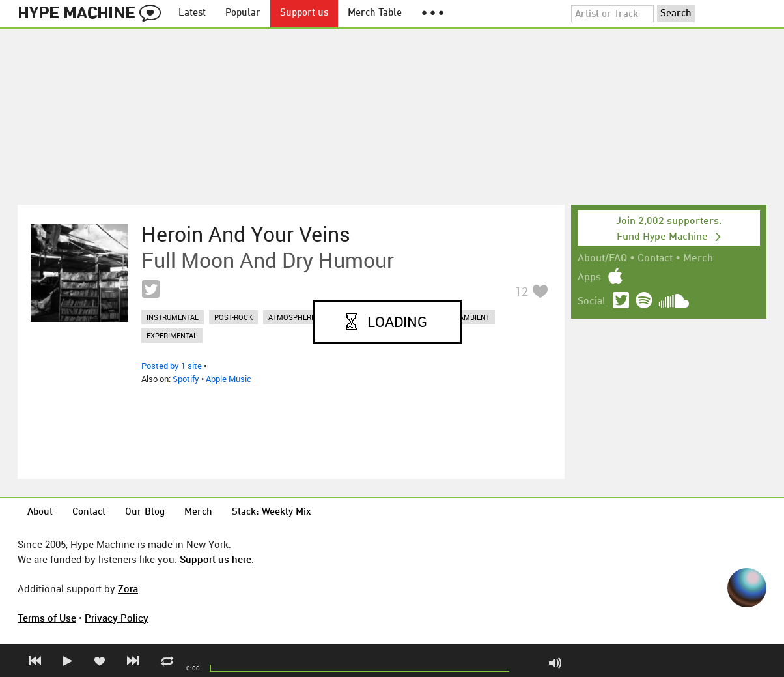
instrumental (173, 317)
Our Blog (145, 512)
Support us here (216, 559)
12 (522, 291)
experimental (172, 335)
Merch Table (375, 13)
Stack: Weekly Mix (272, 512)
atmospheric (293, 317)
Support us (304, 13)
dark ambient (464, 317)
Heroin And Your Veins (246, 234)
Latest (192, 13)
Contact (655, 259)
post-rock (233, 317)
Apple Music (229, 379)
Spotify (186, 379)
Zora (128, 588)
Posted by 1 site (172, 366)
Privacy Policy (117, 618)
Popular (243, 13)
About (40, 512)
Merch (698, 259)
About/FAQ (602, 259)
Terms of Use (47, 618)
